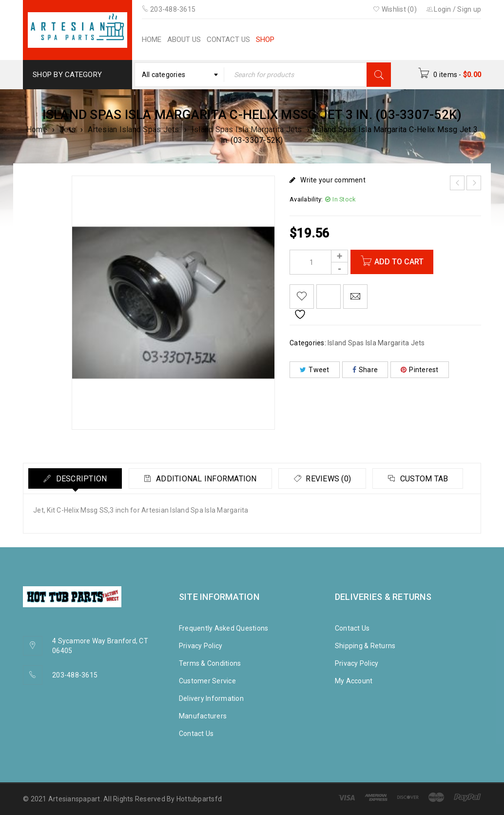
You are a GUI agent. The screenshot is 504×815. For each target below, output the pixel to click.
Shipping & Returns (365, 646)
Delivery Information (211, 698)
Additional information (205, 479)
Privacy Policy (201, 646)
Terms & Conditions (210, 663)
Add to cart (399, 262)
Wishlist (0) (395, 9)
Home (37, 129)
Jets (68, 129)
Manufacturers (203, 716)
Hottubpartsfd (199, 799)
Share (365, 370)
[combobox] (179, 75)
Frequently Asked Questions (224, 628)
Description (80, 479)
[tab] (75, 478)
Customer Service (207, 681)
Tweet (315, 370)
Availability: (306, 199)
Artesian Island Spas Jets (133, 129)
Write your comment (333, 180)
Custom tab (423, 479)
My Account (354, 681)
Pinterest (420, 370)
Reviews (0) (327, 479)
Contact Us (196, 734)
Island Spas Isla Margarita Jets (247, 129)
